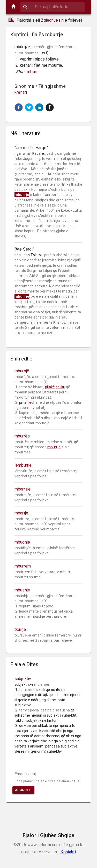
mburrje (54, 447)
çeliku (60, 387)
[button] (19, 107)
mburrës (22, 436)
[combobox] (53, 7)
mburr (32, 72)
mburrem (23, 566)
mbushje (22, 590)
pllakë (50, 387)
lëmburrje (23, 465)
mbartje (21, 513)
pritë (23, 402)
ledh (32, 402)
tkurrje (20, 629)
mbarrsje (23, 489)
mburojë (22, 371)
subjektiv (23, 679)
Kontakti (68, 852)
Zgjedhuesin (52, 20)
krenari (21, 92)
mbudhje (22, 542)
